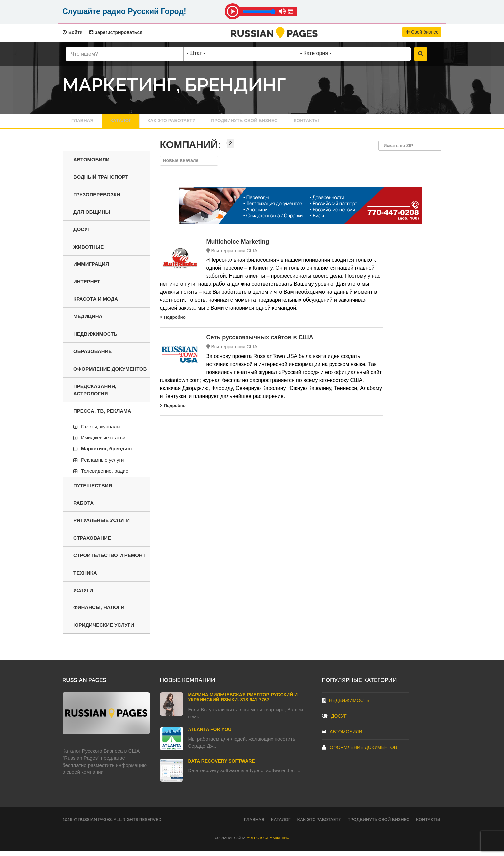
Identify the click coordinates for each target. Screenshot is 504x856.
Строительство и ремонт (110, 560)
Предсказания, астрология (95, 395)
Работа (84, 508)
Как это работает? (183, 123)
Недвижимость (95, 339)
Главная (84, 123)
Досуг (82, 234)
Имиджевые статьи (103, 443)
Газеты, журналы (101, 432)
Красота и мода (96, 304)
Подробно (173, 323)
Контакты (335, 123)
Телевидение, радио (105, 476)
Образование (93, 356)
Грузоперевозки (97, 199)
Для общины (92, 217)
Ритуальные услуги (102, 525)
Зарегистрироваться (116, 32)
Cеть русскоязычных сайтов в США (260, 342)
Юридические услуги (104, 630)
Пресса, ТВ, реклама (102, 416)
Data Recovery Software (222, 766)
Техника (85, 578)
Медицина (88, 322)
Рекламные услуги (102, 465)
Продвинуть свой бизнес (265, 123)
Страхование (92, 543)
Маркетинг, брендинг (107, 454)
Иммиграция (91, 269)
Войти (73, 32)
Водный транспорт (101, 182)
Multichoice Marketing (238, 247)
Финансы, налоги (99, 613)
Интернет (87, 287)
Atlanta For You (210, 734)
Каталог (126, 123)
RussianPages (274, 33)
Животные (89, 252)
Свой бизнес (422, 32)
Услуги (83, 595)
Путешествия (93, 491)
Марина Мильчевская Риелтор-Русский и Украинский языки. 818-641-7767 (243, 702)
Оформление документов (110, 374)
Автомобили (92, 165)
